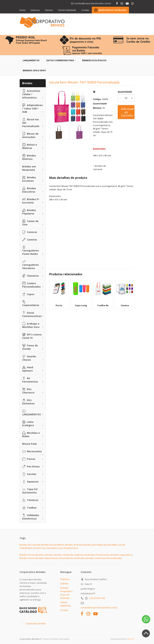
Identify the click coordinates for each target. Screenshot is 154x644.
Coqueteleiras (31, 303)
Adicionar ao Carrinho (128, 112)
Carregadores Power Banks (31, 250)
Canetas (30, 240)
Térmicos (30, 500)
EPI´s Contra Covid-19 (32, 336)
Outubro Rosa (71, 548)
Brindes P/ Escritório (31, 201)
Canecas (30, 232)
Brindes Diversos (29, 157)
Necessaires (32, 451)
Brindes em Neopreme (29, 168)
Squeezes (30, 482)
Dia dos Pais (40, 548)
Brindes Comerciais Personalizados (104, 558)
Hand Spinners (28, 369)
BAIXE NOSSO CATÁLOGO (112, 10)
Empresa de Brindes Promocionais (92, 555)
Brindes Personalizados (32, 555)
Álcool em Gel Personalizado (31, 123)
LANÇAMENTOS (32, 413)
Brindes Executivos (29, 190)
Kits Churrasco (28, 391)
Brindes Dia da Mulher (53, 545)
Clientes (49, 10)
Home (23, 10)
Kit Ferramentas (30, 380)
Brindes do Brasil (74, 545)
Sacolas (29, 474)
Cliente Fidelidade (67, 10)
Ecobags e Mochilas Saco (31, 325)
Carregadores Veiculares (31, 265)
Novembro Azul (55, 548)
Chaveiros (31, 276)
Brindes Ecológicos (94, 60)
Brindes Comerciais (64, 555)
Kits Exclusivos (28, 402)
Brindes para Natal (93, 545)
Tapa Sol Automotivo (30, 491)
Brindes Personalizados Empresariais (39, 558)
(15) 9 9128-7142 (97, 598)
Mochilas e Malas (31, 435)
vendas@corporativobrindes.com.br (99, 608)
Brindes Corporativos (122, 555)
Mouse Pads (30, 444)
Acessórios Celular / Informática (31, 94)
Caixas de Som (30, 223)
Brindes (49, 555)
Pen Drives (31, 467)
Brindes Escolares (29, 179)
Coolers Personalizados (31, 285)
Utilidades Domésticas (31, 517)
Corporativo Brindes (36, 623)
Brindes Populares (29, 212)
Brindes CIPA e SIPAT (34, 70)
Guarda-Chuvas (29, 358)
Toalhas (29, 508)
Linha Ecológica (28, 424)
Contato (85, 10)
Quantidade (125, 92)
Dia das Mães (111, 545)
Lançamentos (31, 60)
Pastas (29, 459)
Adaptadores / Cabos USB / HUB (32, 108)
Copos (28, 294)
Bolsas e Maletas (30, 146)
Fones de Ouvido (30, 347)
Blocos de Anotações (30, 135)
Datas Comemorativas (60, 60)
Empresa (35, 10)
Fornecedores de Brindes (72, 558)
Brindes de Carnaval (30, 545)
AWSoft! (131, 639)
